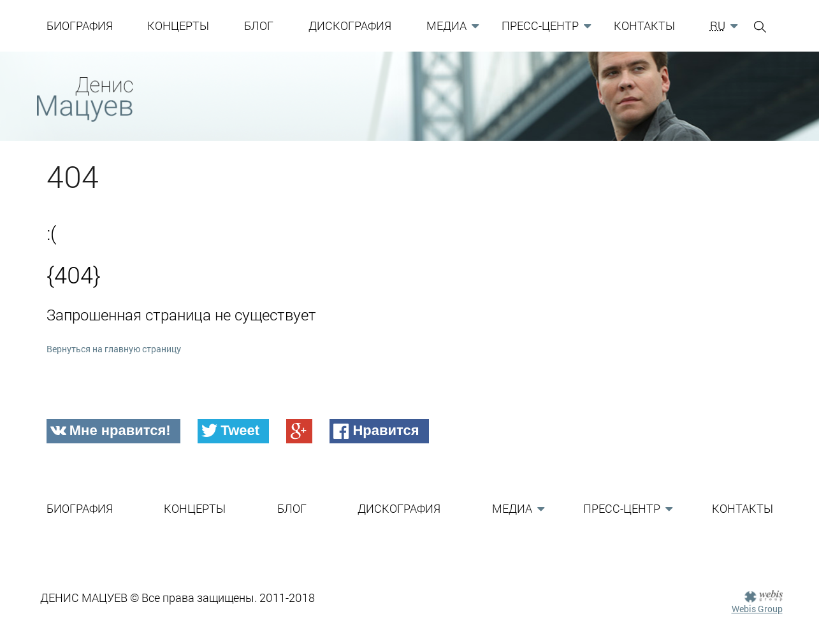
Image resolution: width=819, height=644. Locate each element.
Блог (259, 25)
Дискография (350, 25)
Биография (80, 25)
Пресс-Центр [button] (540, 25)
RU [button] (718, 25)
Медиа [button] (446, 25)
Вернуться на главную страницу (114, 349)
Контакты (644, 25)
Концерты (178, 25)
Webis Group (757, 609)
